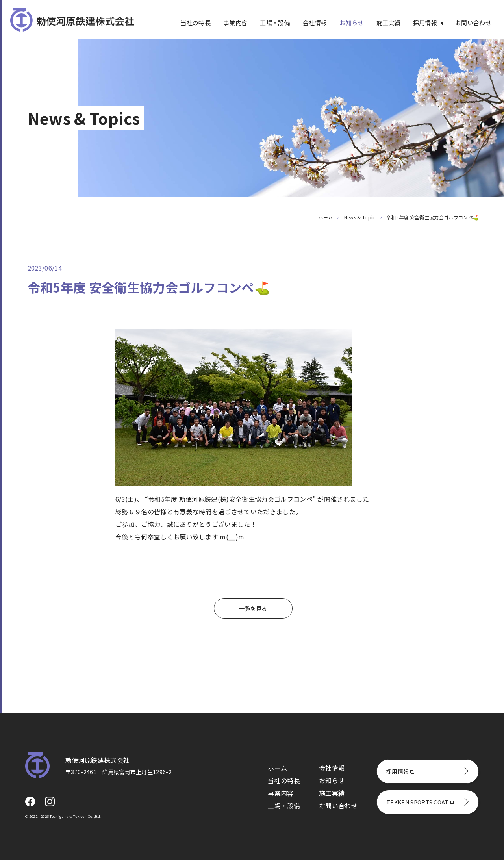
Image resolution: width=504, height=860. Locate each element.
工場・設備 (275, 23)
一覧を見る (253, 608)
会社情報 (315, 23)
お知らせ (351, 23)
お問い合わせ (473, 23)
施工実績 (388, 23)
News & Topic (360, 217)
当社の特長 (195, 23)
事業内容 (235, 23)
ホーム (325, 217)
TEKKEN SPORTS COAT (420, 802)
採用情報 (428, 23)
